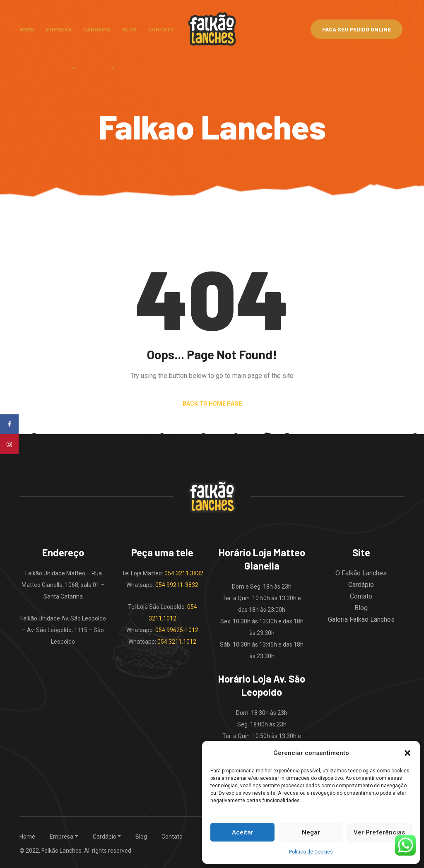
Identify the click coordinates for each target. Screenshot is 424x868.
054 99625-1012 (177, 630)
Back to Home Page (212, 404)
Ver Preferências (379, 832)
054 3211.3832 (184, 573)
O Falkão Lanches (361, 573)
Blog (129, 29)
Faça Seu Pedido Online (357, 29)
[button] (407, 753)
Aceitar (243, 832)
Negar (311, 832)
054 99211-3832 (177, 585)
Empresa (59, 29)
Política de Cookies (311, 852)
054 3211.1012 (177, 642)
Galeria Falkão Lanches (361, 619)
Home (27, 29)
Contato (161, 29)
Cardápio (97, 29)
